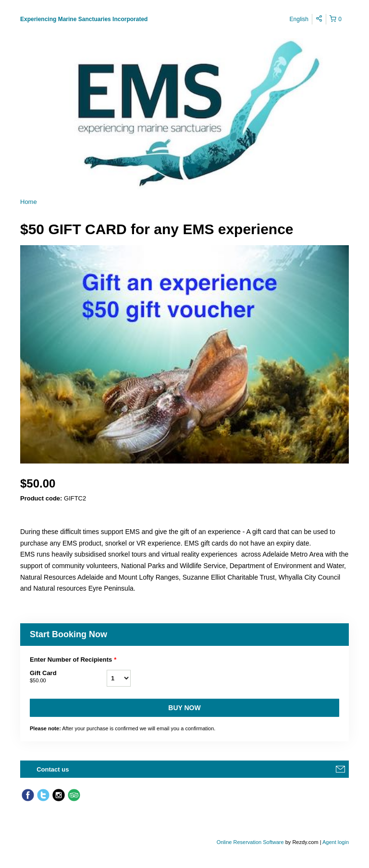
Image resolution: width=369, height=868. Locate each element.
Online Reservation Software (250, 842)
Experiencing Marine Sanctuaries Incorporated (84, 19)
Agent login (336, 842)
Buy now (184, 708)
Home (29, 202)
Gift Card (68, 677)
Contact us (53, 769)
